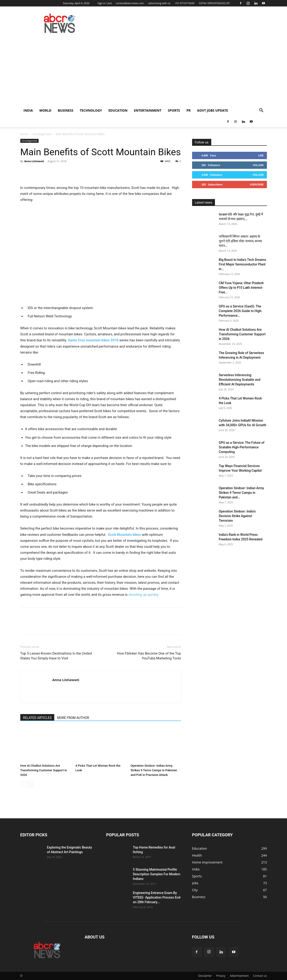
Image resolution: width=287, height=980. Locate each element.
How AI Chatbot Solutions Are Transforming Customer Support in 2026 (44, 770)
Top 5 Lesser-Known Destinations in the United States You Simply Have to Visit (56, 656)
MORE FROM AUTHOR (73, 718)
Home (24, 134)
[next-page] (31, 784)
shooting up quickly (143, 595)
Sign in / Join (105, 3)
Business (65, 110)
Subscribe (257, 184)
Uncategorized (42, 134)
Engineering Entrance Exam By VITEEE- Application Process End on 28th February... (157, 897)
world (45, 110)
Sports (174, 110)
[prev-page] (23, 784)
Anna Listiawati (34, 161)
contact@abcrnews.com (130, 3)
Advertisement (239, 976)
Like (261, 155)
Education (118, 110)
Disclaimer (205, 976)
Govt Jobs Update (213, 110)
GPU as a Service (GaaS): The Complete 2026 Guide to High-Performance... (241, 311)
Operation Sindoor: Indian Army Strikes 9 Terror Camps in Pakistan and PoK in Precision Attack (154, 770)
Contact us (260, 976)
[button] (261, 111)
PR (189, 110)
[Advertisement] (144, 70)
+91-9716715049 (185, 3)
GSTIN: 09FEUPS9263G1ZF (214, 3)
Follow (258, 165)
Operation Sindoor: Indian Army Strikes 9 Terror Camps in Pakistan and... (242, 493)
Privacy (221, 976)
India (28, 110)
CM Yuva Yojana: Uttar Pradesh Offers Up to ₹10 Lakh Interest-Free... (241, 288)
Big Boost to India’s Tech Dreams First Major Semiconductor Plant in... (243, 264)
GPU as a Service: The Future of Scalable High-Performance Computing (242, 447)
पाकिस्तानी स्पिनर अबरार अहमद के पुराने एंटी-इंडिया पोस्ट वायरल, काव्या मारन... (241, 241)
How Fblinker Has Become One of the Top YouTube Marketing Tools (149, 656)
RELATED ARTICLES (37, 718)
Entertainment (148, 110)
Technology (91, 110)
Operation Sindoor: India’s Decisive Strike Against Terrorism (237, 516)
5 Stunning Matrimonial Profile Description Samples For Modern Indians (157, 874)
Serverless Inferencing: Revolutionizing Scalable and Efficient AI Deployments (240, 380)
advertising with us (159, 3)
